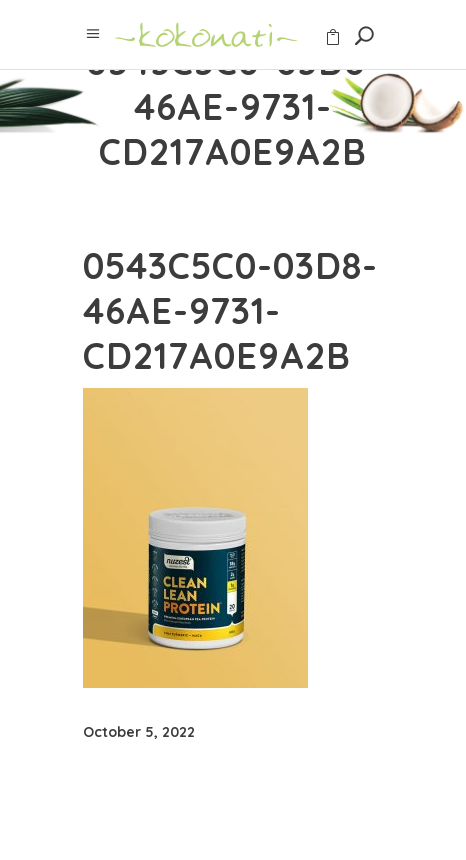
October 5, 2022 (139, 732)
